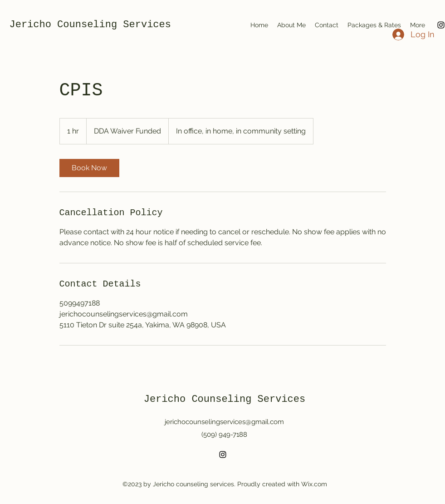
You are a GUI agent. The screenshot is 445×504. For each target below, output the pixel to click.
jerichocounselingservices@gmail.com (224, 422)
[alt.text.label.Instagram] (223, 455)
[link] (89, 168)
